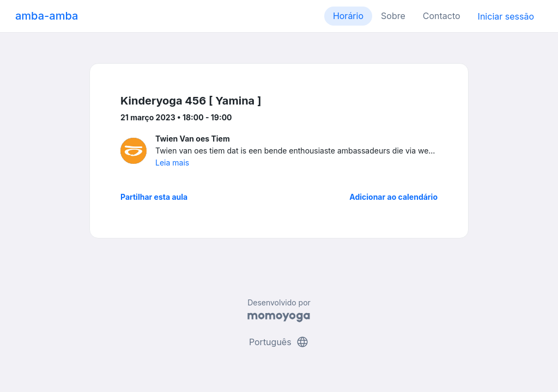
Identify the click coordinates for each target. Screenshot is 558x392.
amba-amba (47, 16)
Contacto (442, 16)
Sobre (393, 16)
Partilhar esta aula (154, 197)
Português (279, 342)
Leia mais (172, 163)
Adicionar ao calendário (393, 197)
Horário (348, 16)
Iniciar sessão (506, 16)
